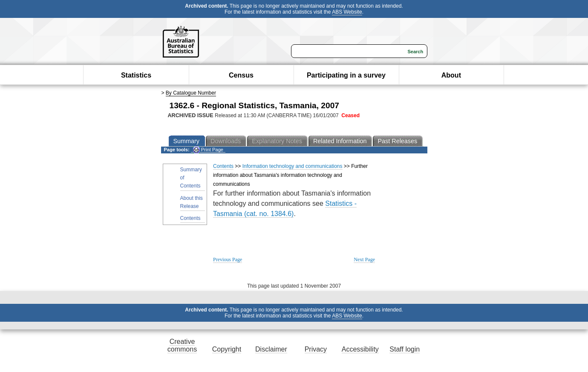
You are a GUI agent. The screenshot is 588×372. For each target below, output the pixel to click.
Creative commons (182, 345)
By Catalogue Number (191, 93)
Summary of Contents (191, 178)
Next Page (364, 260)
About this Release (192, 202)
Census (241, 75)
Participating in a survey (346, 75)
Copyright (227, 349)
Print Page (208, 150)
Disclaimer (271, 349)
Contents (190, 218)
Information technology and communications (293, 166)
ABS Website (347, 12)
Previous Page (228, 260)
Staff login (405, 349)
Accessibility (360, 349)
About (451, 75)
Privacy (316, 349)
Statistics (136, 75)
